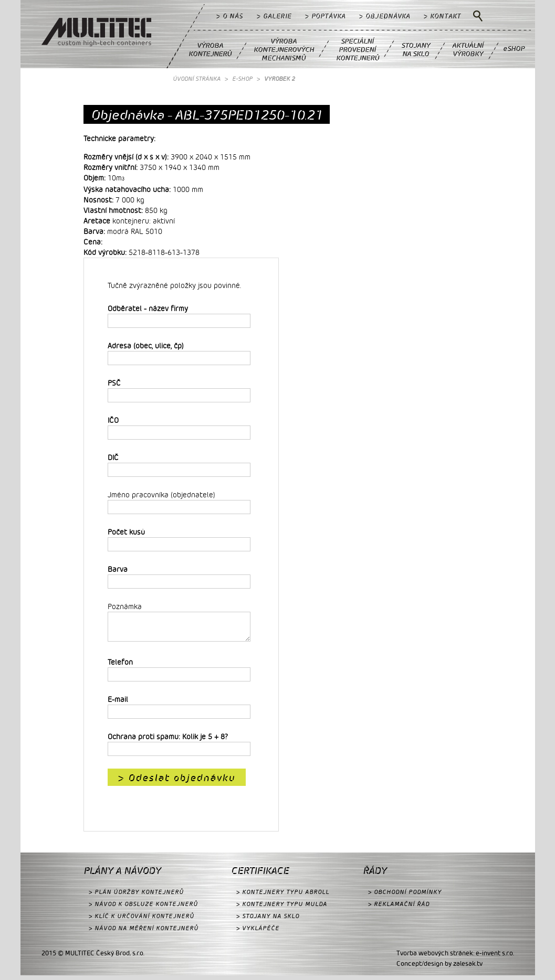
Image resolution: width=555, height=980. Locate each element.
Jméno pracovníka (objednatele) (161, 494)
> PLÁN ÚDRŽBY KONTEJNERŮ (136, 896)
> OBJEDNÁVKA (385, 16)
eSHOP (514, 48)
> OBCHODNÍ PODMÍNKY (405, 896)
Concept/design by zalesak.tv (439, 968)
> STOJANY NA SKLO (268, 920)
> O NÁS (230, 16)
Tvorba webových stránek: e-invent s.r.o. (455, 957)
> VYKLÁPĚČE (258, 933)
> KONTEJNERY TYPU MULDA (282, 908)
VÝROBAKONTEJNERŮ (210, 49)
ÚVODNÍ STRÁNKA (197, 78)
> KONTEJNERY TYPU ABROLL (283, 896)
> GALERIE (274, 16)
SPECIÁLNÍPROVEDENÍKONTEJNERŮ (358, 49)
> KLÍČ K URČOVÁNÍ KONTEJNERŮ (142, 920)
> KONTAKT (442, 16)
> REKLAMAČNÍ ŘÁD (399, 908)
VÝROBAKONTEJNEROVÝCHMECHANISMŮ (284, 49)
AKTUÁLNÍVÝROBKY (468, 49)
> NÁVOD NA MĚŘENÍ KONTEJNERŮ (144, 933)
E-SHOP (242, 78)
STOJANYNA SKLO (416, 49)
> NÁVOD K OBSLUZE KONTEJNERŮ (143, 908)
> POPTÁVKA (325, 16)
